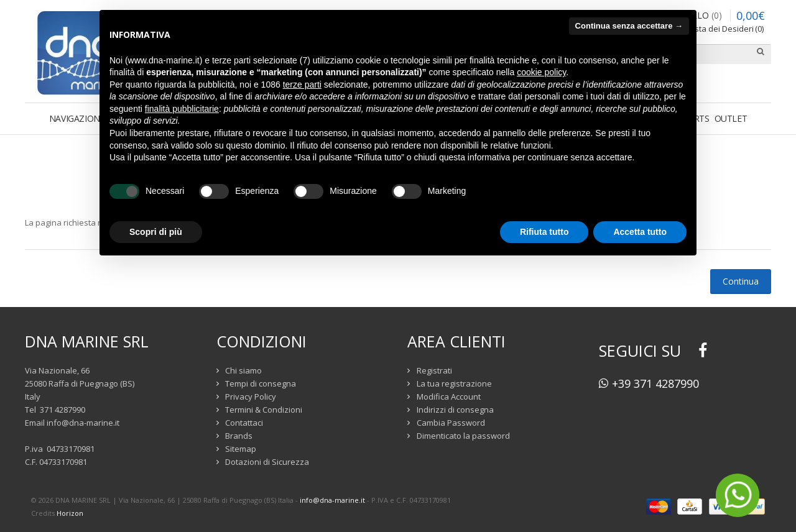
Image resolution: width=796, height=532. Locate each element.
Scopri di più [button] (156, 232)
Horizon (70, 513)
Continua (741, 281)
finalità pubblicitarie (182, 109)
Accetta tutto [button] (640, 232)
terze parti (302, 85)
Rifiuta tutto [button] (544, 232)
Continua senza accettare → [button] (629, 26)
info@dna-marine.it (83, 423)
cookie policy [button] (541, 72)
